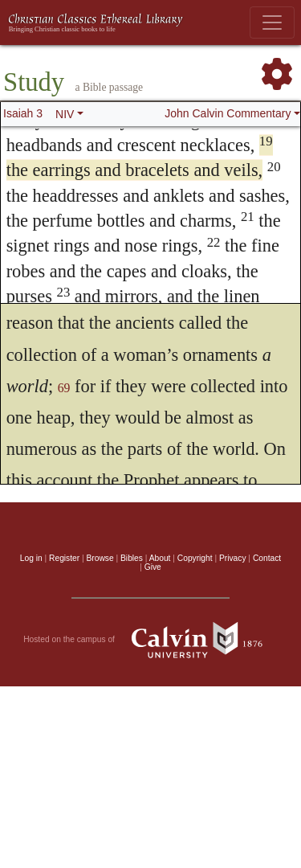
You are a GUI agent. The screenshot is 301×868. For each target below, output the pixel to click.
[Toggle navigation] (272, 23)
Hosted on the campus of (150, 640)
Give (153, 567)
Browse (100, 558)
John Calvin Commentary (228, 113)
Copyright (195, 558)
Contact (267, 558)
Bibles (132, 558)
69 (64, 388)
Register (64, 558)
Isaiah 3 (23, 113)
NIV (65, 114)
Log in (31, 558)
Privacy (233, 558)
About (160, 558)
